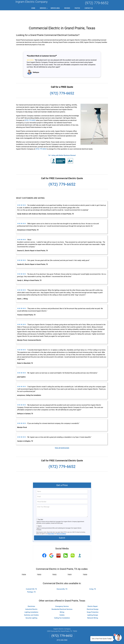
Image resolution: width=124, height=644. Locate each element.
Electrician (31, 594)
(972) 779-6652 (97, 3)
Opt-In (40, 514)
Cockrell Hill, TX (31, 577)
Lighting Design (93, 603)
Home (33, 8)
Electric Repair (93, 594)
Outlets (62, 603)
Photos (77, 8)
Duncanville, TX (62, 577)
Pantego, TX (31, 580)
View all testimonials (62, 435)
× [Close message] (112, 637)
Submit (62, 525)
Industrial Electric (31, 597)
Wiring (62, 600)
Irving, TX (93, 577)
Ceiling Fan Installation (62, 606)
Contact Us (89, 8)
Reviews (67, 8)
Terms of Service (76, 640)
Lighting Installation (31, 600)
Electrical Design (93, 597)
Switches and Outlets (31, 603)
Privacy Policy (51, 521)
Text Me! (40, 507)
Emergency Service (62, 594)
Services (44, 9)
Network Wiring (93, 606)
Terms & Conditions (61, 521)
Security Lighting (31, 606)
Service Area (55, 8)
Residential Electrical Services (62, 597)
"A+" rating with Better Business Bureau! (62, 143)
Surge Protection (93, 600)
